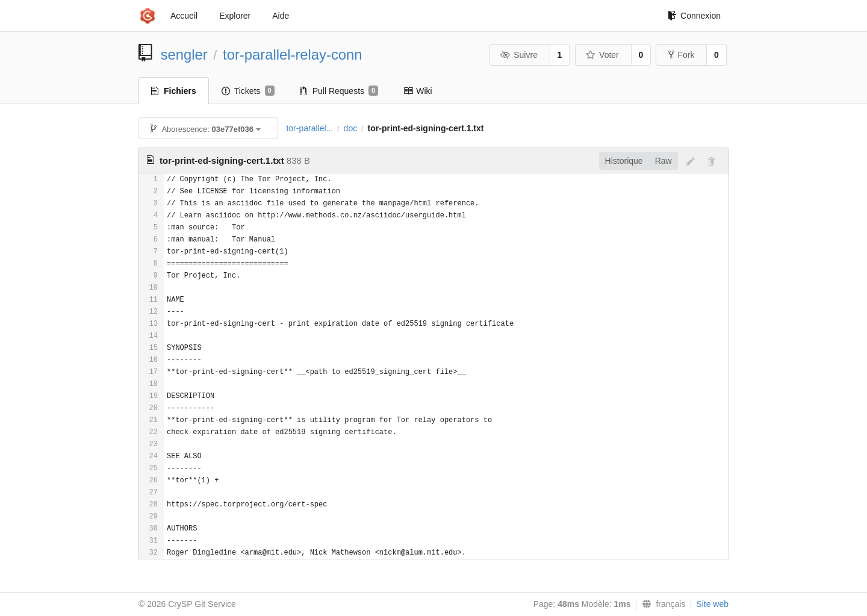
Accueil (184, 16)
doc (351, 128)
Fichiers (174, 91)
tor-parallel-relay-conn (292, 54)
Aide (281, 16)
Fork (681, 55)
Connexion (694, 16)
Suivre (519, 55)
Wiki (418, 91)
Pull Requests (339, 91)
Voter (602, 55)
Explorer (235, 16)
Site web (712, 604)
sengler (184, 54)
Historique (624, 161)
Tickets (248, 91)
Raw (663, 161)
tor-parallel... (309, 128)
